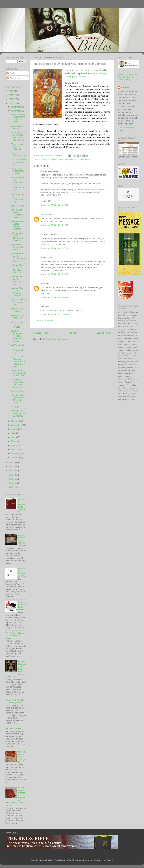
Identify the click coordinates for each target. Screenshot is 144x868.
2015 (11, 103)
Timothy (44, 214)
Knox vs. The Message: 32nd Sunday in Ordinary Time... (18, 362)
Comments (14, 78)
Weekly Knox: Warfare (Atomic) (17, 146)
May (13, 441)
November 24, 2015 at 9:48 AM (55, 297)
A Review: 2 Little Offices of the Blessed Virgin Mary (19, 383)
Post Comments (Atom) (57, 339)
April (14, 445)
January (15, 458)
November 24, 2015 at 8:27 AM (55, 248)
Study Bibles (84, 160)
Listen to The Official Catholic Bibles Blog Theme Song (127, 77)
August (15, 429)
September (17, 425)
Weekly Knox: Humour (17, 310)
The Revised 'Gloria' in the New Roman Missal (16, 635)
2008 (11, 487)
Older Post (104, 333)
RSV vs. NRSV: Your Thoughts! (22, 757)
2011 (11, 475)
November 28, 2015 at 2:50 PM (55, 314)
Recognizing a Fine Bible (17, 317)
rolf (42, 284)
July (13, 433)
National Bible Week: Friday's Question (17, 225)
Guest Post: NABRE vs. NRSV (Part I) (15, 701)
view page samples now (86, 70)
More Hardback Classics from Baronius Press (18, 118)
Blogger (109, 860)
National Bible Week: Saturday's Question (17, 214)
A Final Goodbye (13, 728)
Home (73, 333)
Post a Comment (45, 320)
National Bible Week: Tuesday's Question (17, 269)
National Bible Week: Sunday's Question (17, 292)
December (16, 107)
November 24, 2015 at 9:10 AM (55, 274)
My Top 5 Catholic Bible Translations (22, 506)
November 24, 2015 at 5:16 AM (55, 205)
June (14, 437)
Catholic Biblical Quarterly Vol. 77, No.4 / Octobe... (18, 399)
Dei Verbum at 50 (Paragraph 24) (17, 198)
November (16, 111)
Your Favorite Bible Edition (22, 606)
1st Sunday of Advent (17, 127)
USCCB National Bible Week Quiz (19, 302)
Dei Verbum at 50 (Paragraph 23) (17, 349)
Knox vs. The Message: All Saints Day (18, 413)
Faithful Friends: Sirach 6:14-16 (22, 539)
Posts (11, 73)
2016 (11, 99)
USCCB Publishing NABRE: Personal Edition (17, 336)
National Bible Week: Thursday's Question (17, 237)
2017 (11, 95)
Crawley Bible (17, 391)
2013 (11, 467)
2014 (11, 463)
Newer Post (41, 333)
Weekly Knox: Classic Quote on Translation (18, 373)
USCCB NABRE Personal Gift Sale (18, 162)
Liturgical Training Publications (55, 160)
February (16, 453)
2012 (11, 471)
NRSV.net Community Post (22, 572)
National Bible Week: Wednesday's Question (18, 257)
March (14, 449)
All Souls (15, 407)
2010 (11, 479)
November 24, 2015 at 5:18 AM (55, 225)
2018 (11, 91)
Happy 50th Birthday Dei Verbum (18, 247)
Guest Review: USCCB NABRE (17, 324)
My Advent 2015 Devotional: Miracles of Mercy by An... (19, 136)
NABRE (74, 160)
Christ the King (18, 206)
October (15, 421)
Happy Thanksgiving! (18, 154)
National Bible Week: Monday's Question (17, 280)
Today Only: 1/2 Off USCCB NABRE (18, 171)
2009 (11, 483)
